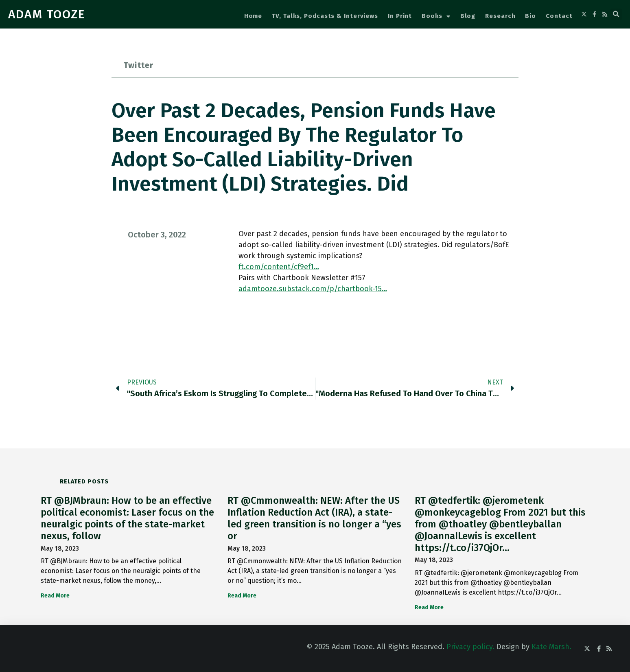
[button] (616, 14)
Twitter (139, 65)
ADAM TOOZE (47, 14)
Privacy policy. (470, 647)
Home (253, 16)
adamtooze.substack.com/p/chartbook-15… (313, 289)
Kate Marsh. (551, 647)
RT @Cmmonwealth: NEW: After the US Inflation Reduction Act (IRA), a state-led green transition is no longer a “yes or (314, 518)
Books (436, 16)
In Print (400, 16)
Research (500, 16)
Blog (468, 16)
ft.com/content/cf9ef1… (279, 267)
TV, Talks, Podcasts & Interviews (325, 16)
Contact (559, 16)
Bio (530, 16)
